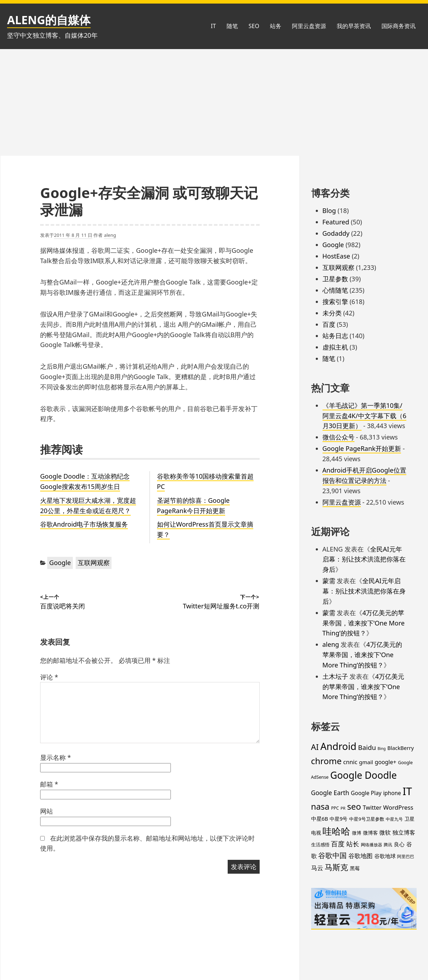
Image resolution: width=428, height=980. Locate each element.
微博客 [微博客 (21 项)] (370, 833)
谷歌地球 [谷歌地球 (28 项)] (385, 856)
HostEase (336, 256)
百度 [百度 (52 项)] (338, 844)
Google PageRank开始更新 (362, 448)
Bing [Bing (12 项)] (382, 749)
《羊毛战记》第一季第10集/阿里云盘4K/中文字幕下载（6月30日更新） (364, 416)
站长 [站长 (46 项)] (353, 844)
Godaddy (336, 233)
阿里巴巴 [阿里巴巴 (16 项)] (406, 856)
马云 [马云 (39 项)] (317, 868)
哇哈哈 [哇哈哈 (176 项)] (336, 831)
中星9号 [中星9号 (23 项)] (338, 819)
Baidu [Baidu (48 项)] (367, 747)
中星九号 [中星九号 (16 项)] (394, 819)
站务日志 (335, 336)
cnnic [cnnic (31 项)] (350, 762)
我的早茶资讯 (354, 26)
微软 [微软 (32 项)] (385, 832)
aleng (110, 235)
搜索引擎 (335, 302)
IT (213, 26)
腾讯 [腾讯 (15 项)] (388, 845)
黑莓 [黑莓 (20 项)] (355, 868)
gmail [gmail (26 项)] (366, 762)
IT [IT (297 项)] (407, 791)
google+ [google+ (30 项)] (386, 762)
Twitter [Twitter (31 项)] (372, 808)
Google (60, 563)
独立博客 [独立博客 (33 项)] (404, 832)
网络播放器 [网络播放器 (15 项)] (372, 845)
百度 (329, 324)
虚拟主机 (335, 347)
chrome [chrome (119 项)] (326, 761)
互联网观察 (94, 563)
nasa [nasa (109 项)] (320, 806)
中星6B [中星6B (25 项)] (320, 819)
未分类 (332, 313)
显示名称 (56, 757)
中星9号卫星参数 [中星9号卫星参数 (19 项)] (367, 819)
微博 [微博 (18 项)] (357, 833)
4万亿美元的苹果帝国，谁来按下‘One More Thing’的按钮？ (364, 623)
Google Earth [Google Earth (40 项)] (330, 793)
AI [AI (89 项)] (315, 747)
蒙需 (329, 581)
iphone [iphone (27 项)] (392, 793)
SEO (254, 26)
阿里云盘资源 (309, 26)
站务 (276, 26)
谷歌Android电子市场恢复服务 (84, 524)
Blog (329, 211)
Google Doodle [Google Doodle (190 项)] (364, 775)
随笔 (232, 26)
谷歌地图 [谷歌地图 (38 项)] (361, 856)
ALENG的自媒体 (49, 20)
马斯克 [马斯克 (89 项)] (336, 867)
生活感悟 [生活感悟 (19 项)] (320, 845)
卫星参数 (335, 279)
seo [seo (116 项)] (354, 806)
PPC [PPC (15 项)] (335, 808)
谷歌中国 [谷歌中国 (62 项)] (332, 855)
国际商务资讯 (399, 26)
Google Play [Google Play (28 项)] (366, 793)
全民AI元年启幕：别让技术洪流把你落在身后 (364, 559)
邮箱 (49, 784)
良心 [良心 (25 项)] (399, 844)
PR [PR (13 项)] (343, 808)
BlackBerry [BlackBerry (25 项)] (401, 748)
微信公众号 (338, 437)
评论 (49, 677)
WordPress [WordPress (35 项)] (398, 807)
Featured (336, 222)
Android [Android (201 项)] (338, 746)
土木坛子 (335, 676)
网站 (47, 811)
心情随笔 (335, 290)
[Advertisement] (214, 102)
